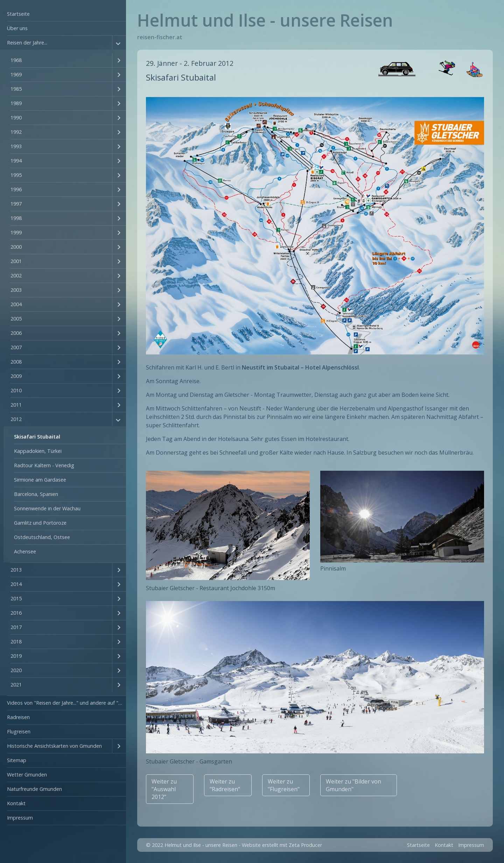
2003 (16, 290)
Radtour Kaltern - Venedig (44, 465)
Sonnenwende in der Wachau (47, 508)
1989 (16, 103)
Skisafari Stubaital (37, 437)
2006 (16, 333)
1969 (16, 74)
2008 (16, 362)
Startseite (18, 14)
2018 (16, 641)
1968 (16, 60)
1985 (16, 89)
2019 (16, 656)
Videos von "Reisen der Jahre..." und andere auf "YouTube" (66, 703)
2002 (16, 275)
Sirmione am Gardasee (40, 480)
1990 (16, 118)
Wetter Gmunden (27, 775)
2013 (16, 570)
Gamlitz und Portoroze (40, 523)
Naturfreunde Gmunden (34, 789)
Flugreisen (19, 731)
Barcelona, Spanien (36, 494)
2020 (16, 670)
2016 (16, 613)
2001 (16, 261)
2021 (16, 685)
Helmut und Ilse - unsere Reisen (265, 20)
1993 (16, 146)
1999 (16, 232)
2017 (16, 627)
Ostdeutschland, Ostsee (42, 537)
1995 (16, 175)
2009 (16, 376)
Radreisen (18, 717)
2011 (16, 405)
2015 (16, 598)
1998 (16, 218)
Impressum (20, 818)
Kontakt (16, 803)
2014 (16, 584)
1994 (16, 161)
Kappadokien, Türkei (38, 451)
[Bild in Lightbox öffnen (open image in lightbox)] (315, 226)
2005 (16, 319)
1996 (16, 189)
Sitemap (17, 760)
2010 (16, 390)
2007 (16, 347)
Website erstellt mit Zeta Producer (282, 845)
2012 (16, 419)
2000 (16, 247)
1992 (16, 132)
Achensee (25, 551)
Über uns (17, 28)
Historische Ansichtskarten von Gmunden (54, 746)
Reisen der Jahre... (27, 43)
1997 (16, 204)
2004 (16, 304)
